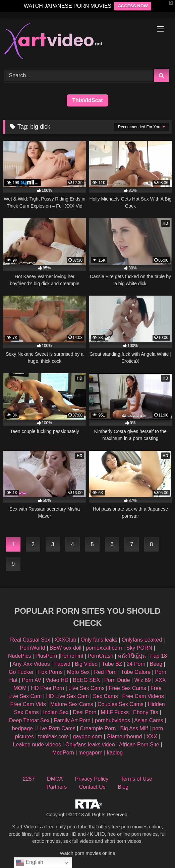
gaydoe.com (88, 736)
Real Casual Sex (30, 640)
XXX (152, 736)
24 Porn (136, 664)
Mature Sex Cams (72, 704)
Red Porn (105, 672)
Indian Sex (56, 712)
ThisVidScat (87, 100)
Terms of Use (136, 779)
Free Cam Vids (28, 704)
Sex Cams (106, 696)
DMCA (55, 779)
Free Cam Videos (143, 696)
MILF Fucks (115, 712)
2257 (29, 779)
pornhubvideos (113, 720)
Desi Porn (84, 712)
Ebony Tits (146, 712)
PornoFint (72, 656)
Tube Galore (136, 672)
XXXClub (66, 640)
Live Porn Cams (56, 728)
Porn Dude (117, 680)
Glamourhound (124, 736)
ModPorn (63, 753)
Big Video (86, 664)
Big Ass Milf (134, 728)
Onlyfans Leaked (142, 640)
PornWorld (32, 648)
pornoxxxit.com (104, 648)
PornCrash (101, 656)
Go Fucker (21, 672)
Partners (57, 787)
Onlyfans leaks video (90, 745)
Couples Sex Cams (121, 704)
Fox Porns (50, 672)
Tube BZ (112, 664)
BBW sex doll (66, 648)
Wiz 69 (143, 680)
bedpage (23, 728)
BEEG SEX (86, 680)
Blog (123, 787)
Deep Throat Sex (29, 720)
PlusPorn (46, 656)
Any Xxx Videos (31, 664)
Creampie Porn (98, 728)
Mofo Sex (78, 672)
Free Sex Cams (128, 688)
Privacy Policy (92, 779)
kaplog (115, 753)
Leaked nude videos (37, 745)
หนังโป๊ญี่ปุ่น (132, 656)
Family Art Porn (72, 720)
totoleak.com (53, 736)
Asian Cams (149, 720)
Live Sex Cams (86, 688)
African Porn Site (139, 745)
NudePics (19, 656)
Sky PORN (139, 648)
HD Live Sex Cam (67, 696)
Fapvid (62, 664)
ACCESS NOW (133, 6)
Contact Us (92, 787)
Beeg (156, 664)
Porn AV (32, 680)
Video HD (57, 680)
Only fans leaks (99, 640)
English (30, 863)
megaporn (91, 753)
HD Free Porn (47, 688)
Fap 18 (159, 656)
